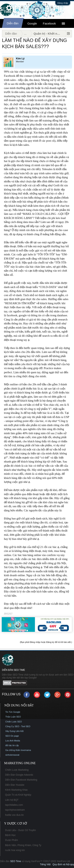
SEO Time (16, 861)
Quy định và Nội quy (63, 864)
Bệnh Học (10, 835)
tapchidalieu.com (14, 805)
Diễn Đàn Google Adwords (19, 775)
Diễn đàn (13, 23)
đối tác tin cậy (12, 745)
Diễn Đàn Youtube (15, 785)
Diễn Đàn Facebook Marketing (21, 780)
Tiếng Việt (45, 864)
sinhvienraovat (12, 755)
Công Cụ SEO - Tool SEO (18, 726)
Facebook (49, 23)
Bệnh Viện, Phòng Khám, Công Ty (23, 845)
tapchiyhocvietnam (15, 810)
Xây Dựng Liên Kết (15, 731)
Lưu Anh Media (13, 741)
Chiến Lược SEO (14, 722)
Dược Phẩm (12, 840)
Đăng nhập (63, 3)
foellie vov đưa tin (14, 815)
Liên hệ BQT (12, 800)
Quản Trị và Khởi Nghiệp (18, 795)
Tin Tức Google (13, 712)
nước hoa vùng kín (15, 850)
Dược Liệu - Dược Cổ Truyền (21, 830)
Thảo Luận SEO (13, 717)
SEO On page (12, 736)
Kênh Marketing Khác (16, 790)
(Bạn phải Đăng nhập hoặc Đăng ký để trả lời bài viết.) (46, 642)
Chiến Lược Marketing (17, 770)
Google (32, 23)
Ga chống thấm (13, 750)
